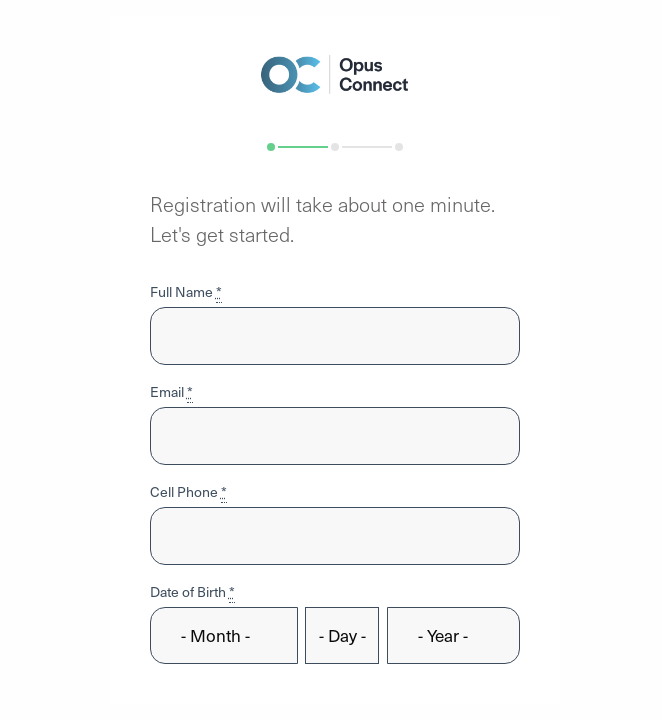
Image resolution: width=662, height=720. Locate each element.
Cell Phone (188, 491)
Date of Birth (192, 591)
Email (171, 391)
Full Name (186, 291)
